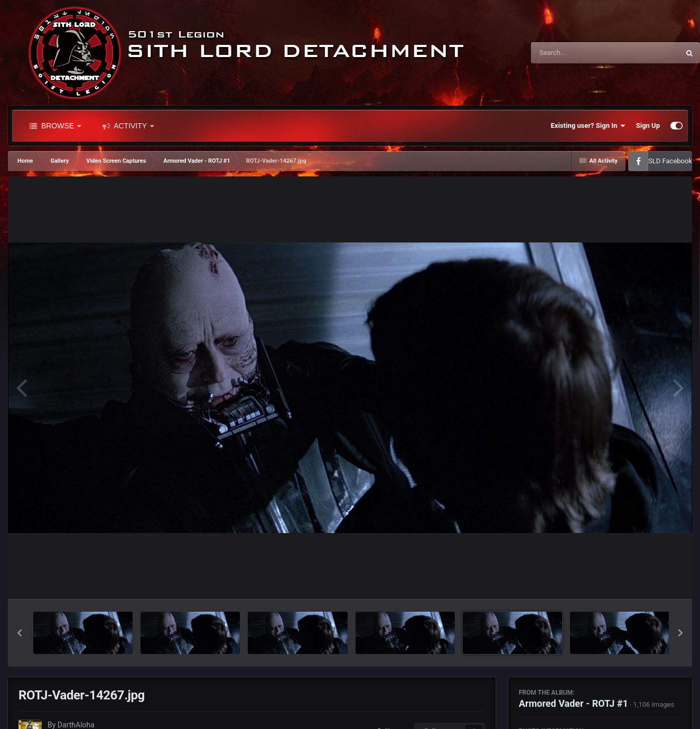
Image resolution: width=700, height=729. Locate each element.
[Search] (578, 53)
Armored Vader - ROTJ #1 (573, 703)
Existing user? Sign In (588, 126)
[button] (20, 633)
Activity (128, 126)
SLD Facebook (670, 161)
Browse (55, 126)
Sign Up (648, 125)
